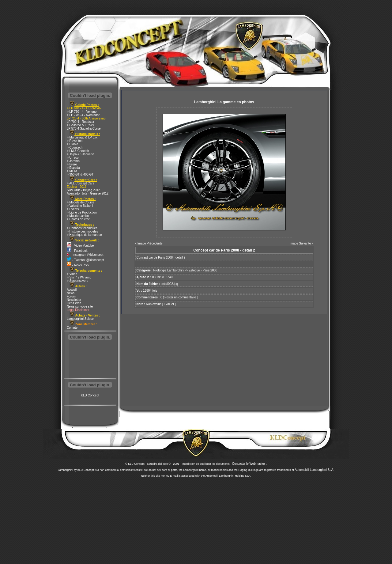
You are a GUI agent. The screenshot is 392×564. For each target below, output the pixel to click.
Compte (72, 328)
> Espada (73, 168)
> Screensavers (77, 281)
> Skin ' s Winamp (79, 277)
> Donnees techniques (82, 228)
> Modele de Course (81, 202)
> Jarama (73, 161)
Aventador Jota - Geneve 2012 (88, 193)
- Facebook (77, 251)
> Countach (75, 148)
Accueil (72, 290)
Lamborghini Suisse (80, 319)
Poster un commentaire (180, 297)
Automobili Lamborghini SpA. (314, 470)
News (71, 293)
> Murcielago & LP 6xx (82, 137)
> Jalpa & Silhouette (80, 154)
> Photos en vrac (78, 219)
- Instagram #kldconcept (85, 255)
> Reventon (75, 141)
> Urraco (73, 158)
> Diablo (72, 144)
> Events (73, 209)
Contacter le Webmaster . (249, 464)
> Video (72, 274)
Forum (71, 296)
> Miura (72, 171)
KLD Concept (90, 395)
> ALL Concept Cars (80, 183)
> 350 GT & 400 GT (80, 174)
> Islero (72, 164)
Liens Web (74, 303)
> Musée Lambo (78, 216)
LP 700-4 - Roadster (81, 122)
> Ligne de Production (82, 212)
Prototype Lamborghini (169, 270)
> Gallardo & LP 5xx (80, 125)
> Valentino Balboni (80, 206)
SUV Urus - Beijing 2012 (83, 190)
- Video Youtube (80, 246)
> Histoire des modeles (82, 231)
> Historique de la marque (84, 235)
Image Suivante (300, 243)
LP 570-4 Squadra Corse (84, 129)
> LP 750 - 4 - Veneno (82, 112)
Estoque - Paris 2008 (203, 270)
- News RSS (78, 265)
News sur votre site (80, 307)
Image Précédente (150, 243)
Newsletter (74, 300)
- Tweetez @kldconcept (85, 260)
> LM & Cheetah (78, 151)
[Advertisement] (90, 360)
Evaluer (169, 304)
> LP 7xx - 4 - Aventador (83, 115)
